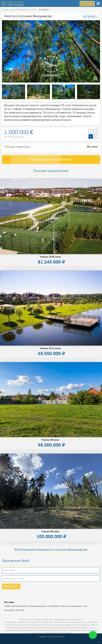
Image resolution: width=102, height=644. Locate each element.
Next (90, 51)
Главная (5, 10)
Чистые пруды (49, 625)
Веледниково (38, 625)
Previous (12, 51)
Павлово (45, 622)
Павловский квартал (66, 622)
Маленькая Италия (18, 625)
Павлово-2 (53, 622)
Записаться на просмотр (51, 160)
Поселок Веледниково (19, 10)
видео (79, 630)
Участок (33, 10)
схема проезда (37, 633)
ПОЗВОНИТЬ (87, 3)
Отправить (11, 586)
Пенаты (29, 625)
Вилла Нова (60, 625)
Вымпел (68, 625)
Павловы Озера (81, 622)
